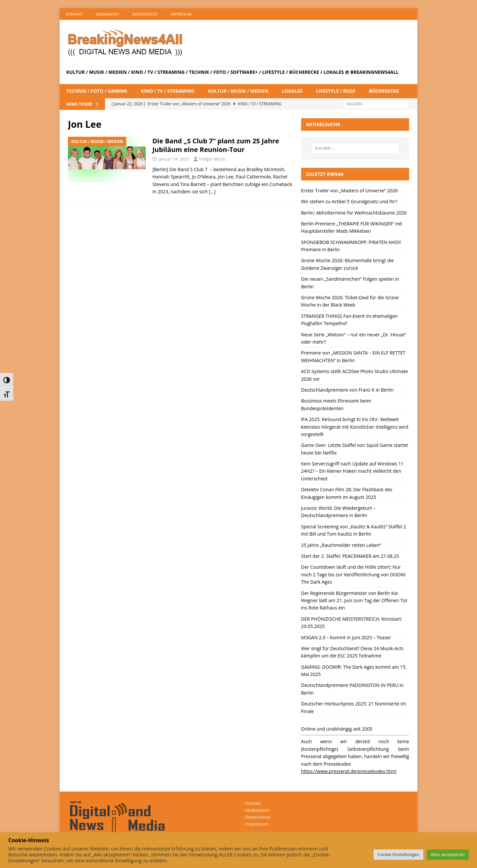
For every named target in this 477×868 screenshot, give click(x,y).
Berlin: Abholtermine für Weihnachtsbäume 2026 (354, 213)
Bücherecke (384, 91)
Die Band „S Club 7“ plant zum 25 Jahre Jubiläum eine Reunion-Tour (216, 145)
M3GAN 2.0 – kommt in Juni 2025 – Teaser (346, 637)
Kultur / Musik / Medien (238, 91)
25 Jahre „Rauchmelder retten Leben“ (341, 545)
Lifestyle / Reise (336, 91)
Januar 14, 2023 (174, 159)
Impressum (181, 14)
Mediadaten (107, 14)
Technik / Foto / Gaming (97, 91)
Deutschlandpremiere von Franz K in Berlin (347, 390)
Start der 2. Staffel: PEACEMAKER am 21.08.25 (350, 556)
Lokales (292, 91)
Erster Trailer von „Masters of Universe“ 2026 (349, 191)
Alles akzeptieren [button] (448, 854)
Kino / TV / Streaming (168, 91)
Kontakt (74, 14)
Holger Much (212, 159)
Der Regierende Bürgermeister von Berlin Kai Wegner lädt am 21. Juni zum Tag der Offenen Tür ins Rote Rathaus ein (354, 601)
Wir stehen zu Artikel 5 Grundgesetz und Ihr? (349, 201)
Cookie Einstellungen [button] (398, 854)
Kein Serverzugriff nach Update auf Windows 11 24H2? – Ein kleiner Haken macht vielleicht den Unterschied (352, 471)
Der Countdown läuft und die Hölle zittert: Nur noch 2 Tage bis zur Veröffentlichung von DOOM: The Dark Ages (354, 574)
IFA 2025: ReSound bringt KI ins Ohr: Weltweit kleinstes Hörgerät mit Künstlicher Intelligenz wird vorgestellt (355, 427)
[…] (212, 192)
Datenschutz (145, 14)
